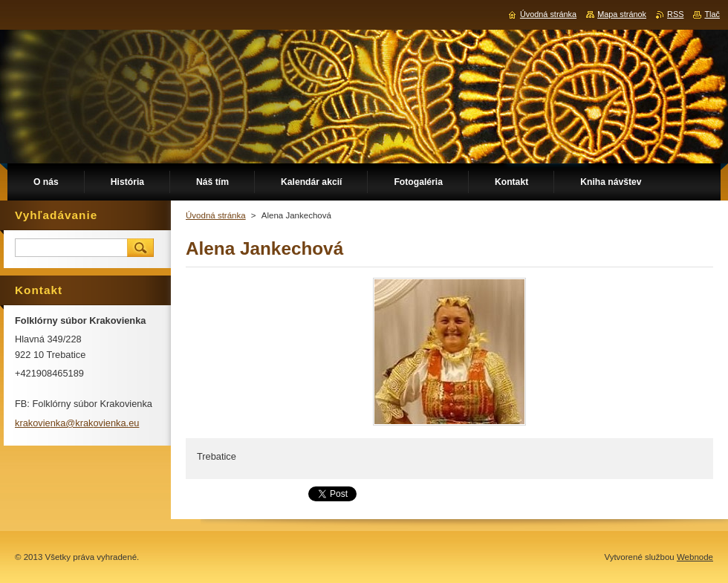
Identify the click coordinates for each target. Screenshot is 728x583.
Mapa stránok (622, 14)
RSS (675, 14)
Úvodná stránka (216, 215)
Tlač (712, 14)
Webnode (695, 557)
